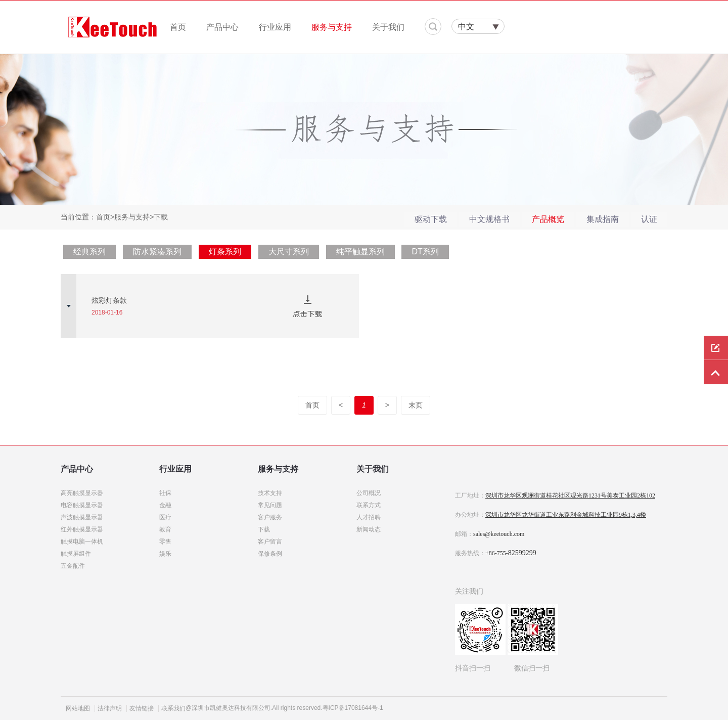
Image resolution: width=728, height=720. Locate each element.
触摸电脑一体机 (82, 542)
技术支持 (270, 493)
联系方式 (369, 505)
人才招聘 (369, 517)
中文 (466, 27)
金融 (165, 505)
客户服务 (270, 517)
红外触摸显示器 (82, 529)
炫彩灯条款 (109, 300)
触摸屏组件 (76, 554)
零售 (165, 542)
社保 (165, 493)
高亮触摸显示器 (82, 493)
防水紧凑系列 (157, 252)
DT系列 (425, 252)
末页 (416, 405)
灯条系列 (225, 252)
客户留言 (270, 542)
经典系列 (89, 252)
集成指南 (603, 219)
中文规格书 (489, 219)
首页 (178, 27)
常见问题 (270, 505)
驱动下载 (431, 219)
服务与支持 (332, 27)
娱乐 (165, 554)
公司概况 (369, 493)
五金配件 (73, 566)
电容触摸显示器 (82, 505)
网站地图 (78, 708)
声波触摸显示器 (82, 517)
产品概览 (548, 219)
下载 (264, 529)
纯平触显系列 (360, 252)
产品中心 (222, 27)
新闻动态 (369, 529)
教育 (165, 529)
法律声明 (110, 708)
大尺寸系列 (289, 252)
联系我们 (173, 708)
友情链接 (142, 708)
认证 (649, 219)
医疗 (165, 517)
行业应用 (275, 27)
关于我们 (388, 27)
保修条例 (270, 554)
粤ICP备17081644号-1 (353, 708)
